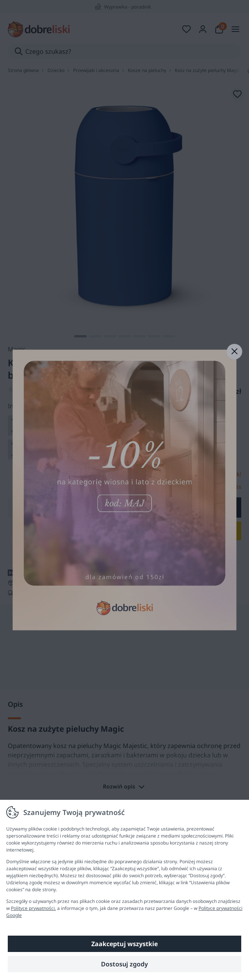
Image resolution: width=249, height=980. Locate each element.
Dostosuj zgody (124, 964)
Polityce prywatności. (33, 908)
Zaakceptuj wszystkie (124, 944)
